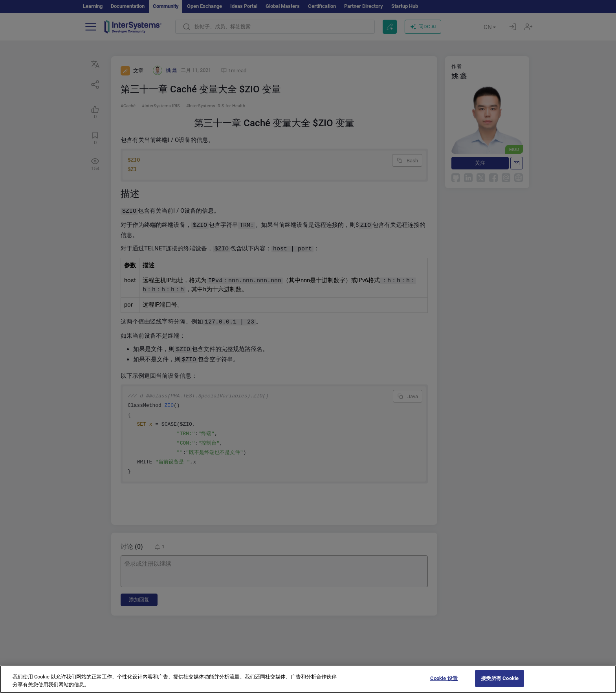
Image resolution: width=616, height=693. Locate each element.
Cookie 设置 (444, 678)
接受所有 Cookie (500, 678)
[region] (308, 679)
